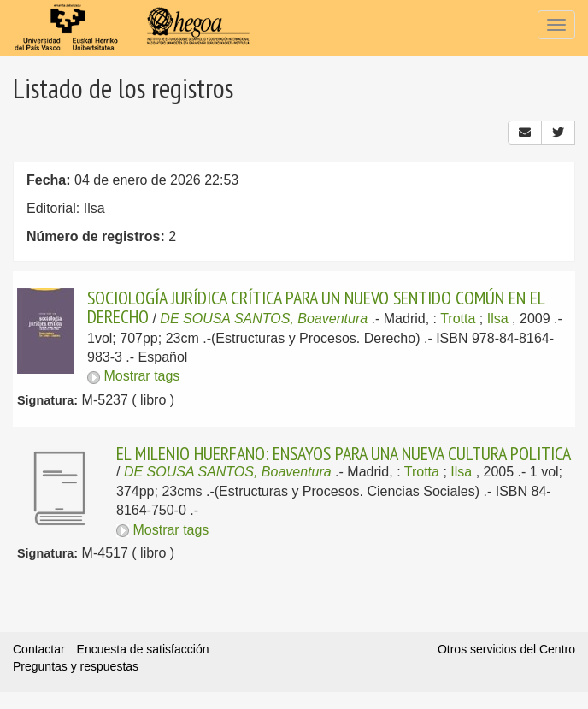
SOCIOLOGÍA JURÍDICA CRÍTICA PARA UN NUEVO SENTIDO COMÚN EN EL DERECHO (316, 307)
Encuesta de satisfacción (143, 649)
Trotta (458, 319)
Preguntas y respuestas (76, 666)
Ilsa (498, 319)
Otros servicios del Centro (506, 649)
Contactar (39, 649)
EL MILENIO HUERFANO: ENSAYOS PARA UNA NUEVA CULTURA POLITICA (344, 453)
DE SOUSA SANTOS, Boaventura (264, 319)
